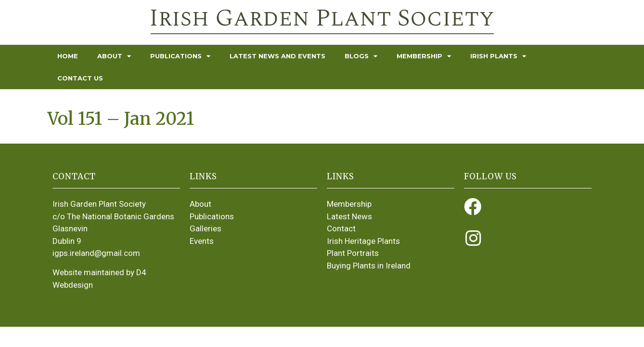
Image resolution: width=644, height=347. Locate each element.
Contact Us (80, 78)
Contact (341, 228)
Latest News (349, 216)
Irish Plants (498, 56)
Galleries (206, 228)
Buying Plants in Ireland (369, 266)
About (114, 56)
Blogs (361, 56)
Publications (180, 56)
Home (68, 56)
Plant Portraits (353, 253)
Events (202, 241)
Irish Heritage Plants (363, 241)
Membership (424, 56)
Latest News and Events (277, 56)
